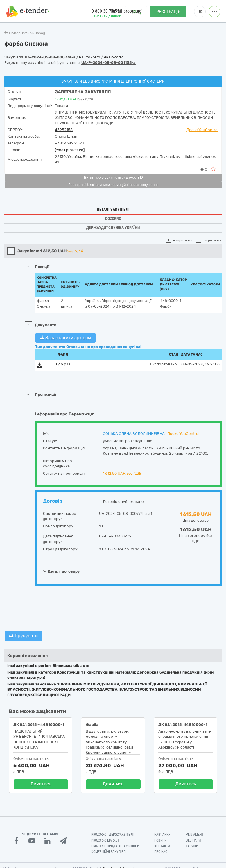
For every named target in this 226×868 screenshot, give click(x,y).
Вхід (136, 12)
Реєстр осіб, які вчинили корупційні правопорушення (113, 185)
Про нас (161, 852)
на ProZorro (90, 57)
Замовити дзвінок (106, 16)
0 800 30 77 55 (105, 11)
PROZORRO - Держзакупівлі (112, 835)
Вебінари (193, 840)
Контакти (162, 846)
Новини (160, 840)
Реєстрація (168, 12)
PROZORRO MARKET (105, 840)
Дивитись (41, 784)
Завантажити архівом (66, 338)
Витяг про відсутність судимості (113, 178)
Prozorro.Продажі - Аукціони (115, 846)
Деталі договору (61, 571)
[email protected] (70, 150)
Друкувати (24, 636)
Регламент (195, 835)
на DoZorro (114, 57)
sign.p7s (63, 364)
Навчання (162, 835)
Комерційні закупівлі (109, 852)
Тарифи (192, 846)
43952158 (64, 130)
